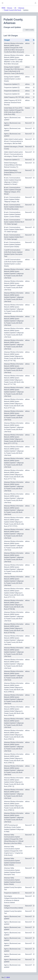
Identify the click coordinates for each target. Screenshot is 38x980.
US (15, 8)
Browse (10, 8)
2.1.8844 (7, 977)
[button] (35, 3)
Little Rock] (17, 10)
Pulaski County (9, 10)
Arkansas (21, 8)
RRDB (3, 8)
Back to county (29, 30)
